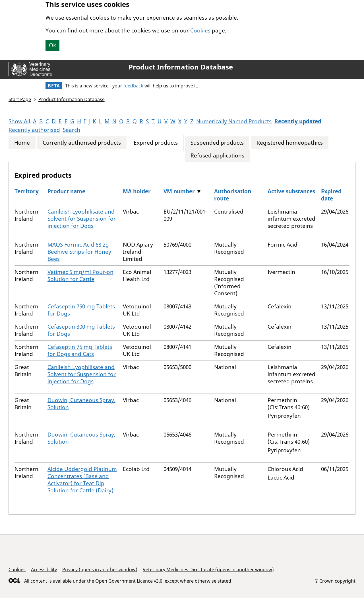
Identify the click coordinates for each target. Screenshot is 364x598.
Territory (27, 191)
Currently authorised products (82, 143)
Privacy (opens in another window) (100, 570)
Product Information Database (181, 67)
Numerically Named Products (234, 121)
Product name (66, 191)
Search (72, 130)
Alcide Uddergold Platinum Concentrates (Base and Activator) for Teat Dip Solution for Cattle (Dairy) (82, 480)
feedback (133, 86)
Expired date (331, 195)
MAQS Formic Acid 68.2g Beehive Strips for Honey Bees (79, 252)
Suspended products (217, 143)
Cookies (200, 30)
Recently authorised (34, 130)
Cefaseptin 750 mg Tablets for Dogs (81, 310)
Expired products (156, 143)
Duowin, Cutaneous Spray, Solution (81, 404)
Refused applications (217, 156)
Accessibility (44, 570)
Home (22, 143)
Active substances (291, 191)
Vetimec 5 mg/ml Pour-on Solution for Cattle (80, 276)
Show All (19, 121)
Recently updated (298, 121)
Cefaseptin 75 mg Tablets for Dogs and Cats (80, 350)
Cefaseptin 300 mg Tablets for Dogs (81, 330)
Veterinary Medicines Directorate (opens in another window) (208, 570)
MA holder (137, 191)
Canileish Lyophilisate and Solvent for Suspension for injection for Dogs (82, 219)
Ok (52, 45)
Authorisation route (233, 195)
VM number (180, 191)
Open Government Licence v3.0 (129, 581)
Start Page (20, 99)
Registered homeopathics (290, 143)
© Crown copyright (335, 581)
